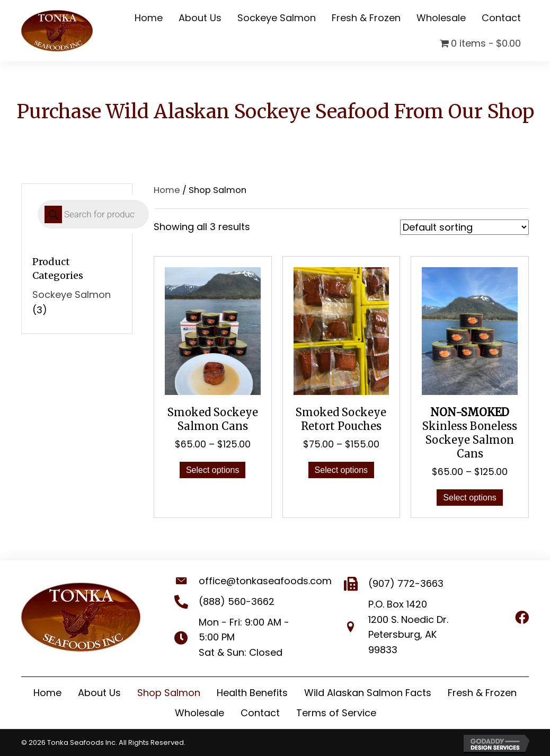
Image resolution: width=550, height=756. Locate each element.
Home (167, 190)
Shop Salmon (169, 693)
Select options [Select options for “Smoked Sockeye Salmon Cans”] (213, 470)
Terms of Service (336, 713)
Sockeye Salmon (72, 295)
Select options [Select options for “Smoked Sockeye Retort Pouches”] (341, 470)
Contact (260, 713)
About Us (99, 693)
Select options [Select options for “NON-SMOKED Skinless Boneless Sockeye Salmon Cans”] (470, 498)
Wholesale (199, 713)
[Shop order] (464, 227)
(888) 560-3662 (226, 601)
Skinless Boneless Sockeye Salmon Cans (470, 433)
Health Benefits (252, 693)
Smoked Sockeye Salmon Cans (213, 419)
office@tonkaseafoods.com (255, 581)
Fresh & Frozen (482, 693)
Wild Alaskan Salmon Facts (368, 693)
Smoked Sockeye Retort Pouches (341, 419)
